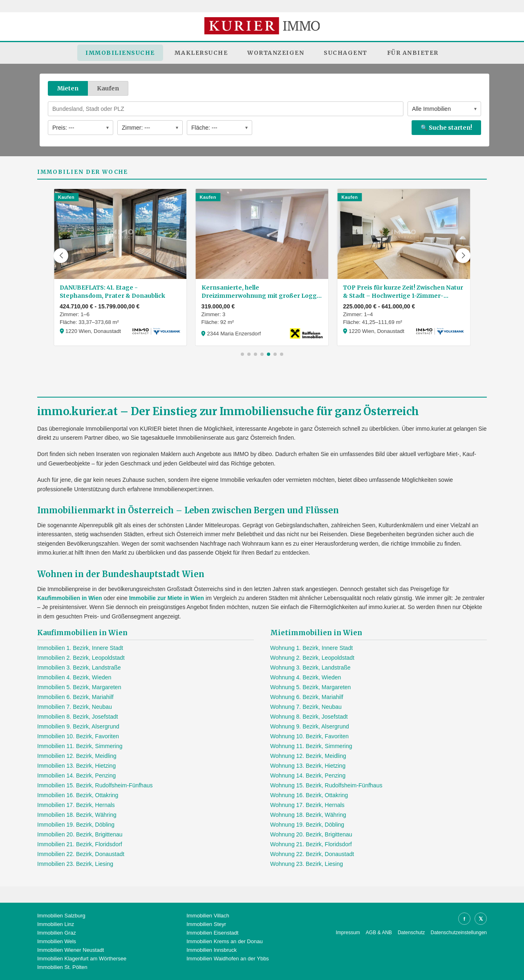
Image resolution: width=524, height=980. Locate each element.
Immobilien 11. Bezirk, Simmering (80, 746)
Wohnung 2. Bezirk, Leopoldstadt (312, 658)
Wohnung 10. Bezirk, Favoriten (309, 736)
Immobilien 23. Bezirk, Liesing (75, 864)
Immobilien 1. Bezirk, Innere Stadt (80, 648)
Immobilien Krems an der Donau (224, 941)
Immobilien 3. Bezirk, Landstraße (79, 668)
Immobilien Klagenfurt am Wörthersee (82, 959)
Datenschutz (411, 933)
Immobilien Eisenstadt (212, 933)
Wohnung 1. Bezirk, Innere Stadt (311, 648)
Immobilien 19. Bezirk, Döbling (76, 825)
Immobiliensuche (120, 53)
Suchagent (346, 53)
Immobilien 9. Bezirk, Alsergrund (78, 726)
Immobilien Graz (57, 933)
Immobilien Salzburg (61, 916)
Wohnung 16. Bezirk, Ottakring (309, 795)
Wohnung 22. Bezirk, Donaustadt (312, 854)
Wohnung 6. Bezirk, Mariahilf (307, 697)
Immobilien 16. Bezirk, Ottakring (78, 795)
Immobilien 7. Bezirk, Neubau (75, 707)
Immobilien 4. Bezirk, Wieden (74, 677)
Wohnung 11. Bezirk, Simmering (311, 746)
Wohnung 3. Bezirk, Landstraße (310, 668)
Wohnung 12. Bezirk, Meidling (308, 756)
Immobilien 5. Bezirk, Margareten (79, 687)
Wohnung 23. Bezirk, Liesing (307, 864)
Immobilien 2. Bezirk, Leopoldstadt (81, 658)
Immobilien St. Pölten (62, 967)
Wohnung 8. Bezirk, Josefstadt (309, 717)
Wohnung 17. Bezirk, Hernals (307, 805)
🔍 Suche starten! (446, 128)
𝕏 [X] (481, 919)
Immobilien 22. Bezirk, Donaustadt (81, 854)
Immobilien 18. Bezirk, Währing (77, 815)
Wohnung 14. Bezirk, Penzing (308, 775)
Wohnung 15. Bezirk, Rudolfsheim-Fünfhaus (326, 785)
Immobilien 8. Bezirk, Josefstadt (78, 717)
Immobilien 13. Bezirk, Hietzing (76, 766)
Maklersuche (201, 53)
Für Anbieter (413, 53)
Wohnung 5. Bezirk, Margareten (310, 687)
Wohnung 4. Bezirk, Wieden (306, 677)
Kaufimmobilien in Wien (70, 598)
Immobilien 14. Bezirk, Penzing (76, 775)
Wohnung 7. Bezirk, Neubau (306, 707)
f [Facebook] (464, 919)
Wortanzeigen (276, 53)
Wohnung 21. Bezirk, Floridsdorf (311, 844)
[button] (61, 256)
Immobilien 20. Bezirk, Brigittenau (80, 834)
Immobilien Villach (208, 916)
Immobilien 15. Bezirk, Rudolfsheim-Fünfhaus (95, 785)
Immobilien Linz (56, 924)
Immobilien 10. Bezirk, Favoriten (78, 736)
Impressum (348, 933)
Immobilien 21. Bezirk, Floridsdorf (80, 844)
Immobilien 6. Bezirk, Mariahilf (75, 697)
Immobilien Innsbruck (212, 950)
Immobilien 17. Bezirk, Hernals (76, 805)
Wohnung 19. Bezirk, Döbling (307, 825)
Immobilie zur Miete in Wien (167, 598)
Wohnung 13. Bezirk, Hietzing (308, 766)
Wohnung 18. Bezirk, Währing (308, 815)
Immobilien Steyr (206, 924)
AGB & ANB (379, 933)
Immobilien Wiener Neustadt (71, 950)
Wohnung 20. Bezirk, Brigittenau (311, 834)
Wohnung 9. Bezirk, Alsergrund (310, 726)
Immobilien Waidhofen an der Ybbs (228, 959)
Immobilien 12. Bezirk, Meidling (77, 756)
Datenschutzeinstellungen (459, 933)
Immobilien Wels (57, 941)
